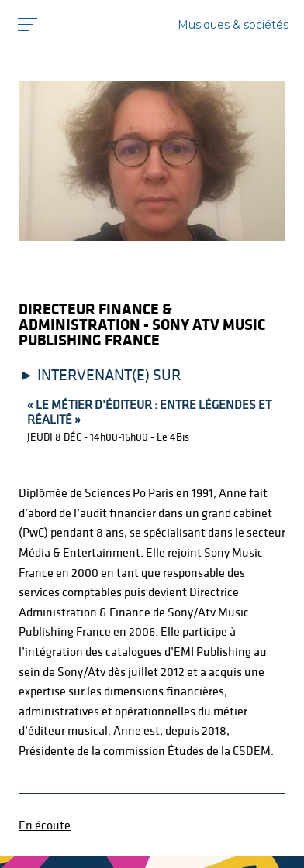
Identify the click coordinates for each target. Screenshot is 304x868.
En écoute (45, 825)
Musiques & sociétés (233, 25)
